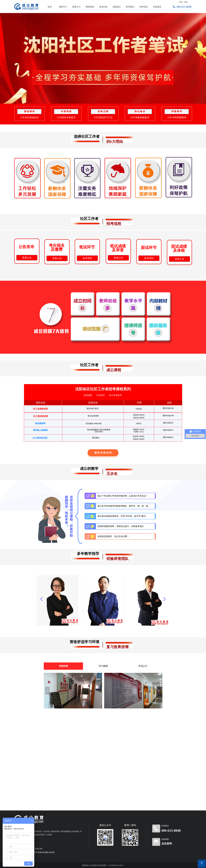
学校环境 (63, 666)
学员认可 (143, 666)
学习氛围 (103, 666)
